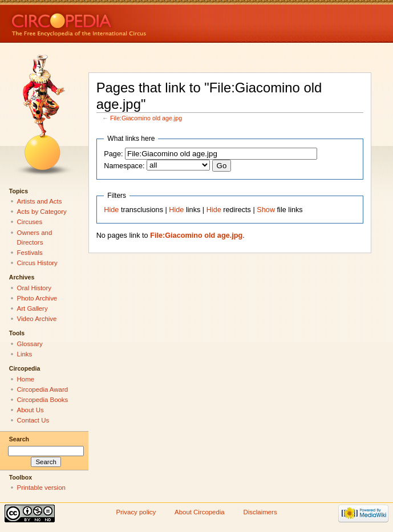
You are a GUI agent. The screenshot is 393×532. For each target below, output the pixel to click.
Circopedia (117, 21)
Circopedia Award (43, 389)
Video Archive (37, 319)
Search (19, 439)
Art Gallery (33, 308)
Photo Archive (37, 298)
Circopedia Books (43, 400)
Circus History (37, 263)
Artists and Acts (40, 201)
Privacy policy (136, 512)
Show (266, 210)
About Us (31, 410)
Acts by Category (42, 212)
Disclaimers (260, 512)
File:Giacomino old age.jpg (146, 118)
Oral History (34, 288)
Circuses (30, 222)
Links (25, 354)
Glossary (30, 344)
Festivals (30, 253)
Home (26, 379)
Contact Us (33, 420)
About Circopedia (200, 512)
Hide (111, 210)
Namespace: (124, 166)
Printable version (41, 488)
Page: (113, 154)
